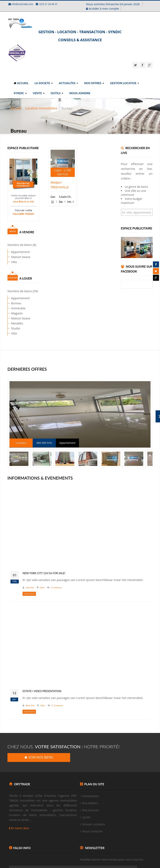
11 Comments (57, 705)
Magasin (9, 313)
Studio (8, 328)
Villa (6, 262)
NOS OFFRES (94, 83)
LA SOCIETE (44, 83)
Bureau (8, 303)
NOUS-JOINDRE (80, 93)
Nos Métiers (90, 803)
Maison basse (13, 257)
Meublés (9, 323)
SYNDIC (20, 93)
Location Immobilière (41, 108)
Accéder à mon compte (102, 9)
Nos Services (90, 810)
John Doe (30, 587)
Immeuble (10, 308)
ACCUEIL (21, 83)
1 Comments (56, 587)
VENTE (39, 93)
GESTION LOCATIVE (125, 83)
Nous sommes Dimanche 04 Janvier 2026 (113, 4)
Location (21, 443)
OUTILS (57, 93)
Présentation (91, 796)
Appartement (13, 252)
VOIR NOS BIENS (39, 757)
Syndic (86, 817)
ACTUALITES (69, 83)
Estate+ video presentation (42, 691)
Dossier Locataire (94, 824)
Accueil (16, 108)
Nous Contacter (92, 831)
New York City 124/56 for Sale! (44, 573)
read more (29, 594)
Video (42, 587)
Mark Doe (30, 705)
